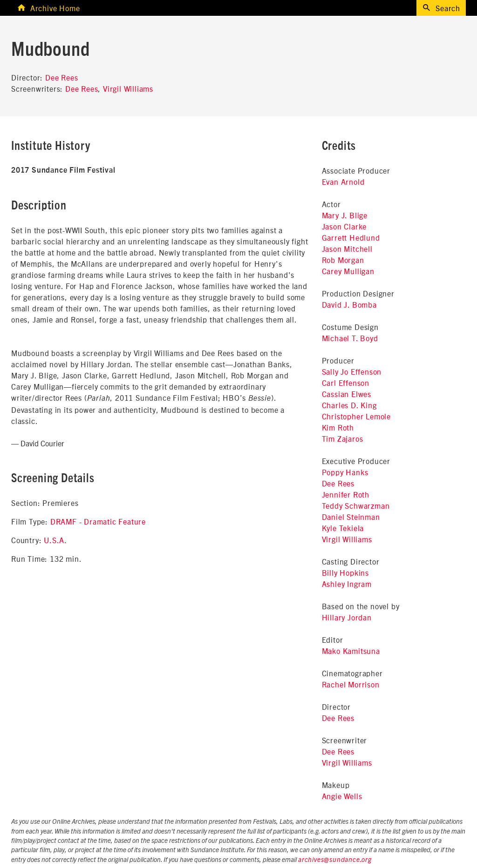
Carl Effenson (346, 383)
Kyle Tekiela (343, 528)
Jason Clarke (344, 226)
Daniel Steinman (351, 517)
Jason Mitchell (347, 249)
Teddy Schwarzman (356, 505)
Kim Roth (338, 427)
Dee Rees (61, 77)
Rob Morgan (343, 260)
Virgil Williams (128, 88)
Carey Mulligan (348, 271)
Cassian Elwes (347, 394)
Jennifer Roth (346, 494)
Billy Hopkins (345, 572)
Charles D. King (349, 405)
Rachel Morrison (351, 684)
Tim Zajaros (343, 438)
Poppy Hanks (345, 472)
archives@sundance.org (335, 860)
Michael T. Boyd (350, 338)
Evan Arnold (343, 182)
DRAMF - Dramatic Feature (98, 521)
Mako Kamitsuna (351, 651)
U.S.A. (55, 540)
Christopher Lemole (356, 416)
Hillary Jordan (347, 617)
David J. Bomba (349, 304)
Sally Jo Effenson (352, 371)
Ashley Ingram (347, 584)
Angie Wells (342, 796)
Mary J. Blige (345, 215)
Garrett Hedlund (351, 237)
